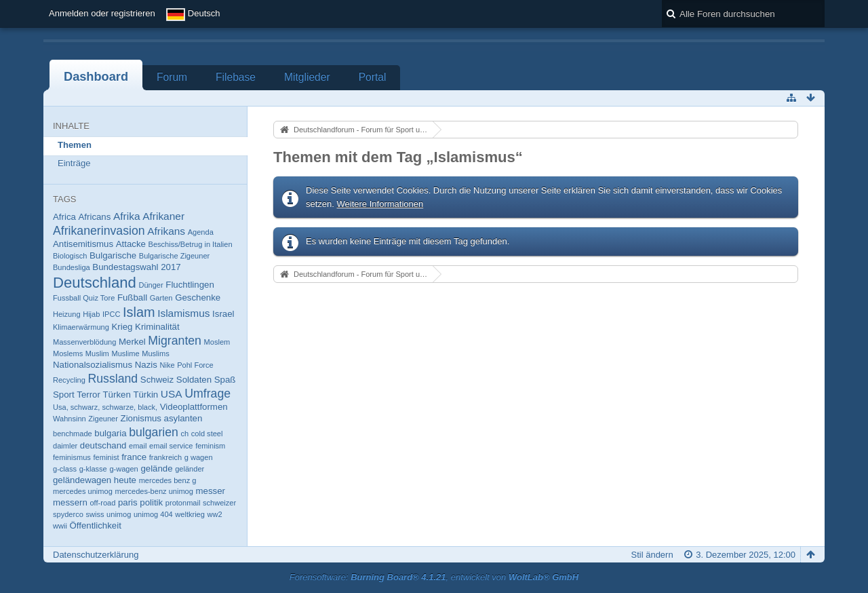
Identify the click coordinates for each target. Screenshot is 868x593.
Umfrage (208, 394)
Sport (64, 395)
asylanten (183, 418)
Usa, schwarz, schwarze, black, (105, 407)
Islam (139, 312)
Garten (161, 298)
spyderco (68, 514)
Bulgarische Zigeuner (174, 256)
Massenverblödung (84, 342)
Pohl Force (195, 365)
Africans (95, 217)
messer (211, 491)
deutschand (103, 445)
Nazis (146, 365)
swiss (95, 514)
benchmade (73, 434)
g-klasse (93, 469)
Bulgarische (113, 255)
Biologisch (70, 256)
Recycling (69, 380)
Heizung (67, 314)
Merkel (132, 342)
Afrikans (166, 231)
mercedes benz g (168, 480)
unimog (119, 514)
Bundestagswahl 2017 (136, 267)
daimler (65, 446)
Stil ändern (652, 555)
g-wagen (123, 469)
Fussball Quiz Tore (84, 298)
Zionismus (141, 418)
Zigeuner (103, 419)
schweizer (219, 503)
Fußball (132, 298)
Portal (373, 77)
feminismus (72, 457)
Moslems (68, 353)
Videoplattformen (194, 407)
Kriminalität (157, 327)
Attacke (131, 244)
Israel (223, 314)
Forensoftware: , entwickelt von (434, 577)
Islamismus (183, 313)
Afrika (127, 216)
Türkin (145, 395)
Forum (172, 77)
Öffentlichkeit (96, 525)
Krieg (122, 327)
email (138, 446)
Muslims (156, 353)
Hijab (91, 314)
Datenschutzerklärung (96, 555)
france (134, 457)
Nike (167, 365)
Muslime (125, 353)
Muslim (97, 353)
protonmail (183, 503)
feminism (210, 446)
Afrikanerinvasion (99, 231)
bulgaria (110, 433)
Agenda (201, 232)
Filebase (236, 77)
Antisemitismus (83, 244)
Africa (64, 217)
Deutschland (95, 283)
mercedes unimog (83, 491)
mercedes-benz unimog (154, 491)
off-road (102, 503)
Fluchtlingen (190, 285)
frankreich (166, 457)
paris (128, 502)
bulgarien (154, 432)
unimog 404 (153, 514)
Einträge (74, 163)
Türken (117, 395)
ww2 (215, 514)
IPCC (111, 314)
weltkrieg (190, 514)
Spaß (225, 380)
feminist (106, 457)
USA (172, 394)
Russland (113, 379)
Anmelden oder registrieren (102, 13)
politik (151, 502)
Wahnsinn (70, 419)
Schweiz (157, 380)
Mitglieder (307, 77)
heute (125, 480)
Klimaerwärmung (81, 327)
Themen (75, 145)
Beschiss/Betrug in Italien (191, 244)
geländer (190, 469)
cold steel (207, 434)
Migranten (175, 341)
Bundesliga (72, 267)
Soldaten (194, 380)
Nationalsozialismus (93, 365)
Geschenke (198, 298)
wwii (60, 526)
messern (70, 502)
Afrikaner (163, 216)
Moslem (217, 342)
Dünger (151, 285)
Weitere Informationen (380, 204)
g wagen (199, 457)
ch (184, 434)
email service (171, 446)
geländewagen (82, 480)
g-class (65, 469)
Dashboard (96, 77)
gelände (156, 468)
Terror (88, 395)
